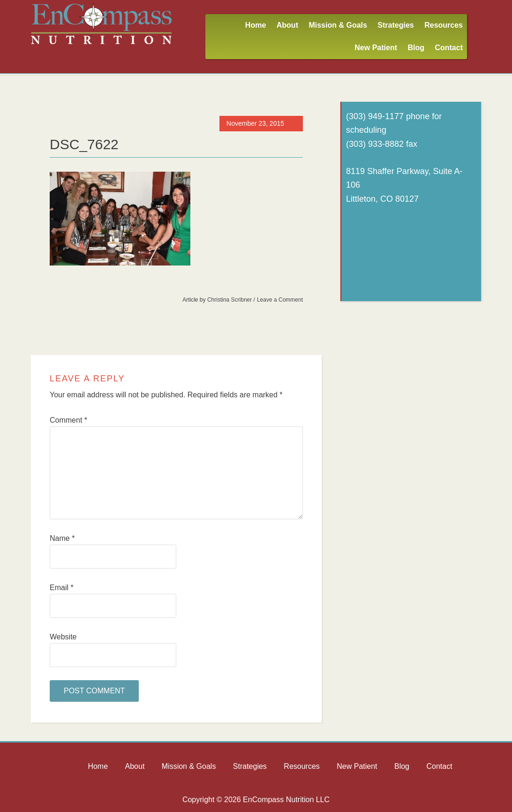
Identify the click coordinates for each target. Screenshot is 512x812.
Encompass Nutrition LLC (101, 23)
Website (63, 637)
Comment (68, 420)
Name (62, 538)
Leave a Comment (280, 300)
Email (62, 588)
